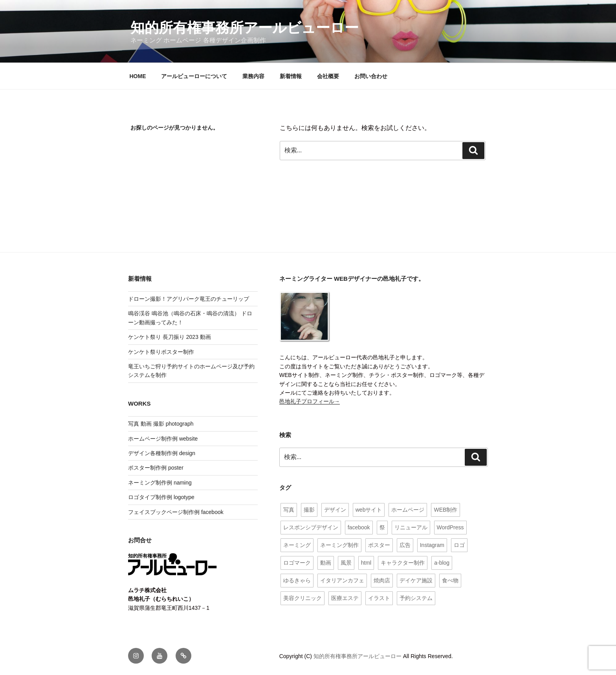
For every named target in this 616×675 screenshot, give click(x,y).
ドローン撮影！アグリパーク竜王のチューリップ (189, 299)
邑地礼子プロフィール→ (310, 401)
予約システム (416, 598)
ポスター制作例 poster (156, 468)
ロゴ (459, 545)
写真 (289, 510)
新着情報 (291, 76)
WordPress (450, 527)
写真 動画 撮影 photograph (161, 424)
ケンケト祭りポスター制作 (161, 352)
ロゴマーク (297, 563)
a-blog (442, 563)
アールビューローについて (194, 76)
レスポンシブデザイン (311, 527)
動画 (326, 563)
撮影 (309, 510)
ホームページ (408, 510)
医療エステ (345, 598)
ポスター (379, 545)
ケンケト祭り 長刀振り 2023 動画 (170, 337)
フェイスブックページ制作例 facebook (176, 512)
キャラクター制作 (403, 563)
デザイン (335, 510)
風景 (346, 563)
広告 (405, 545)
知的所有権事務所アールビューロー (245, 28)
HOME (138, 76)
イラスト (379, 598)
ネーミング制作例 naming (160, 483)
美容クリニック (302, 598)
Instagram (432, 545)
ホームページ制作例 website (163, 439)
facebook (359, 527)
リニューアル (411, 527)
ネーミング (297, 545)
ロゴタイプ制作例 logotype (161, 497)
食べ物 (450, 580)
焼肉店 (382, 580)
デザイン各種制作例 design (162, 453)
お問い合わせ (371, 76)
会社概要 (328, 76)
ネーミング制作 (339, 545)
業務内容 (253, 76)
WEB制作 (445, 510)
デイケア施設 (416, 580)
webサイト (369, 510)
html (366, 563)
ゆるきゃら (297, 580)
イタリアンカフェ (342, 580)
